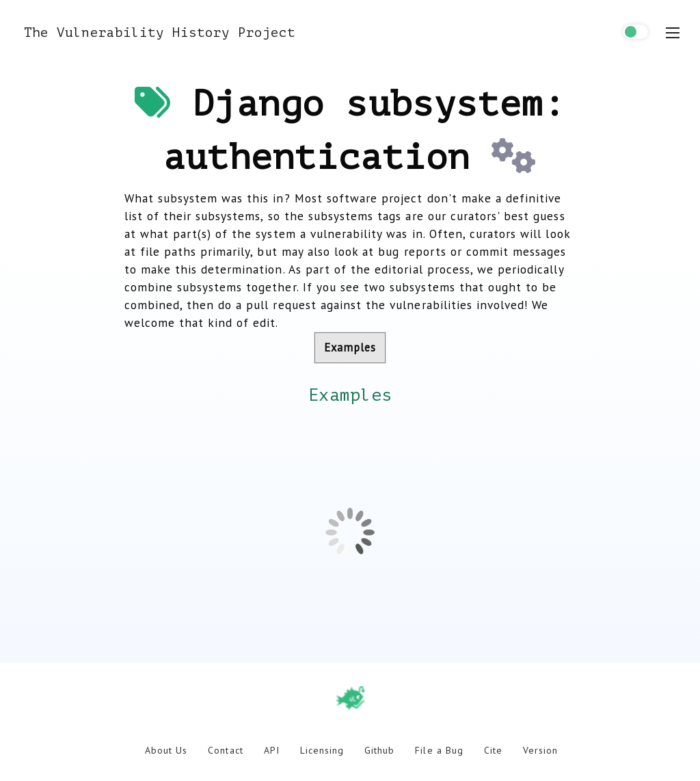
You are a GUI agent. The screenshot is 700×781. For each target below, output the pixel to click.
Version (540, 750)
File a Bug (439, 750)
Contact (225, 750)
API (272, 750)
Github (379, 750)
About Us (166, 750)
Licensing (322, 750)
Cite (493, 750)
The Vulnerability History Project (160, 32)
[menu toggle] (673, 33)
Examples (350, 347)
